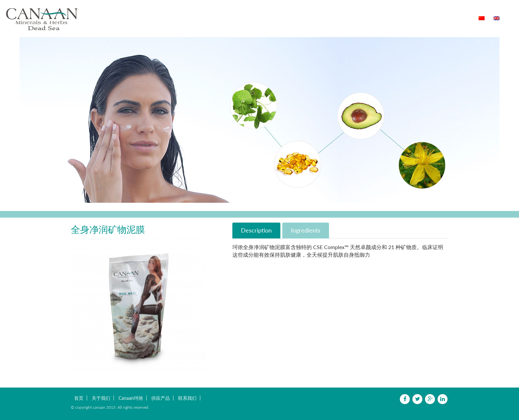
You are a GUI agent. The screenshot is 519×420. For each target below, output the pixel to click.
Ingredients (306, 230)
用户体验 (317, 18)
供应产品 (286, 18)
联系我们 (376, 18)
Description (256, 230)
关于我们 (101, 398)
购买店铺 (347, 18)
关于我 (216, 18)
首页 (195, 18)
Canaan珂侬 (249, 18)
